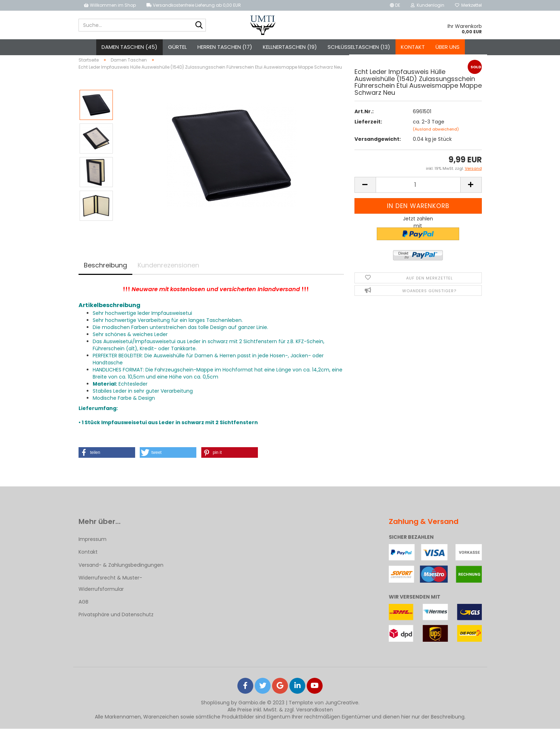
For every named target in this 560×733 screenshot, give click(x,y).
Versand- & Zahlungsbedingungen (121, 569)
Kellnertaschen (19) (290, 47)
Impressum (93, 543)
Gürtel (177, 47)
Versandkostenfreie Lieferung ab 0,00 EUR (194, 5)
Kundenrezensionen (168, 269)
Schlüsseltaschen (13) (359, 47)
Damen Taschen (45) (129, 47)
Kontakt (413, 47)
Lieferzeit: (368, 126)
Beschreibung (105, 269)
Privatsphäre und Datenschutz (116, 619)
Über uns (448, 47)
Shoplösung (215, 707)
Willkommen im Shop (110, 5)
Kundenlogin (428, 5)
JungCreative (342, 707)
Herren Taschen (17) (225, 47)
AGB (83, 606)
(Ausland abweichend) (436, 133)
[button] (107, 457)
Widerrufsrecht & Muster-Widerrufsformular (110, 587)
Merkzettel (468, 5)
